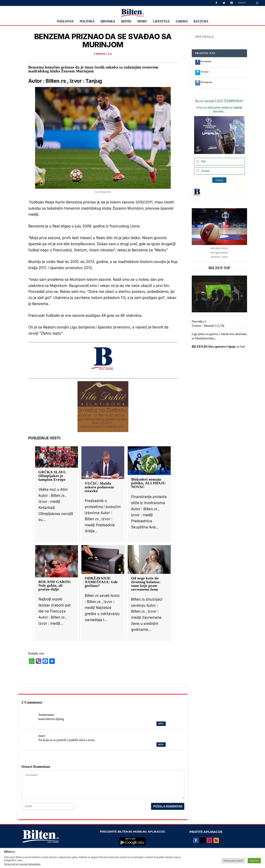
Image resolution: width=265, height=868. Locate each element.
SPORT (142, 22)
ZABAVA (181, 22)
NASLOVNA (65, 22)
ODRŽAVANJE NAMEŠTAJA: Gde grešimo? (101, 582)
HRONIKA (108, 22)
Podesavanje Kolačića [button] (233, 861)
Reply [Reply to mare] (161, 745)
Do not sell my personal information (22, 864)
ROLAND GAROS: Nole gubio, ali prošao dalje (55, 585)
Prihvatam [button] (254, 861)
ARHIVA (100, 54)
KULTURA (201, 22)
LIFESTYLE (161, 22)
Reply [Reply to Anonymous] (161, 724)
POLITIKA (87, 22)
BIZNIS (126, 22)
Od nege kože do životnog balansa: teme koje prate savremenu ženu (146, 584)
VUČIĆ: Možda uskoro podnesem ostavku (99, 487)
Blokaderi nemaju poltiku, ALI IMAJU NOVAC (148, 483)
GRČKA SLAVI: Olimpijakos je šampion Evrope (52, 476)
